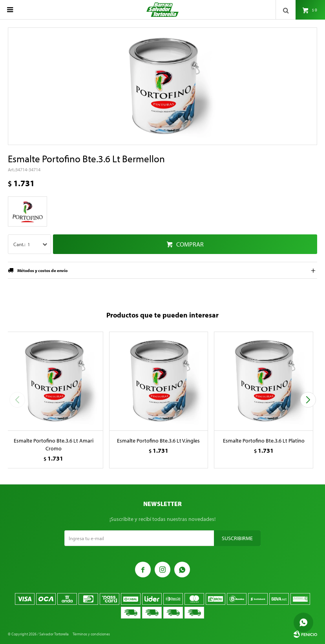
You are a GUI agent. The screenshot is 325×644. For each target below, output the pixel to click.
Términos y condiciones (91, 634)
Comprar (190, 244)
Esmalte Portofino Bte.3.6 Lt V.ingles (158, 441)
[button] (308, 400)
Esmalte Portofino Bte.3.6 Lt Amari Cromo (54, 444)
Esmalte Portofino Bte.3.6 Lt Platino (264, 441)
